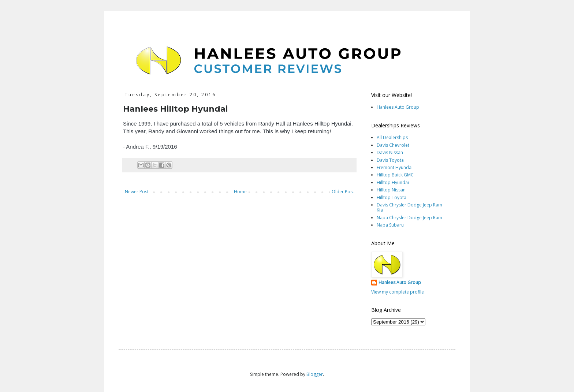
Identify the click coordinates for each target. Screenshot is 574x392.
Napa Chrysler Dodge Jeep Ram (409, 218)
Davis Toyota (390, 160)
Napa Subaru (390, 225)
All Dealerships (392, 137)
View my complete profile (398, 292)
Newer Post (137, 192)
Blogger (315, 374)
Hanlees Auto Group (398, 107)
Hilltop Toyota (392, 197)
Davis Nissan (390, 152)
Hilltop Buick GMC (395, 175)
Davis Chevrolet (393, 145)
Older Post (343, 192)
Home (240, 192)
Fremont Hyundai (395, 167)
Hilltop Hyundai (393, 182)
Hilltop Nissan (391, 190)
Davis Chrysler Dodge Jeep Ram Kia (409, 207)
